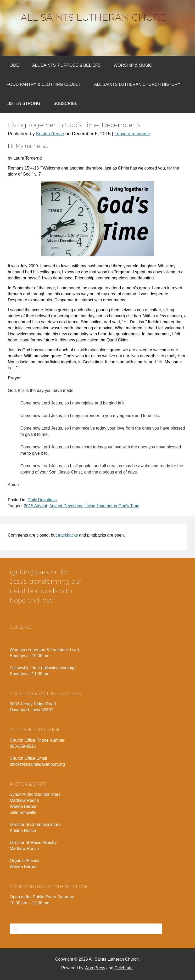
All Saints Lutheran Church (98, 17)
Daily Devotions (42, 500)
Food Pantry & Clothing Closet (44, 84)
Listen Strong (23, 103)
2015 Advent (35, 506)
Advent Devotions (66, 506)
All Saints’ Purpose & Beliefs (66, 65)
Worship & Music (133, 65)
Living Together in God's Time (112, 506)
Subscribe (65, 103)
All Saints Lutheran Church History (137, 84)
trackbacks (68, 535)
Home (13, 65)
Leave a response (132, 134)
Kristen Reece (50, 134)
